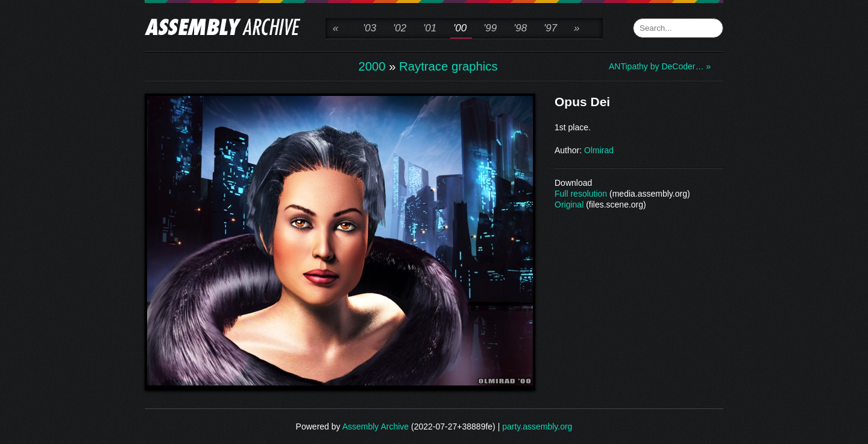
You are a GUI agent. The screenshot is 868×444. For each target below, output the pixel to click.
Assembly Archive (376, 427)
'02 (400, 28)
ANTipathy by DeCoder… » (657, 66)
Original (569, 205)
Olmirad (599, 150)
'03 (370, 28)
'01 (430, 28)
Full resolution (581, 194)
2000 (372, 66)
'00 (460, 28)
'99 (490, 28)
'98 (520, 28)
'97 (550, 28)
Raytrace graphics (448, 66)
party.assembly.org (537, 427)
